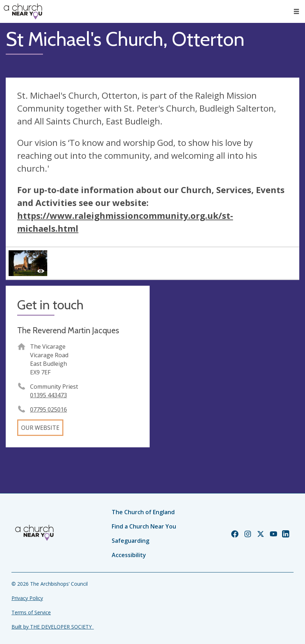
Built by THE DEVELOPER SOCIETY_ (53, 627)
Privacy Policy (27, 598)
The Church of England (143, 512)
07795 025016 (49, 409)
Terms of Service (31, 612)
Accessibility (129, 555)
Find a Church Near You (144, 526)
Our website (40, 428)
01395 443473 (49, 395)
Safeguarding (130, 541)
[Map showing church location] (227, 358)
